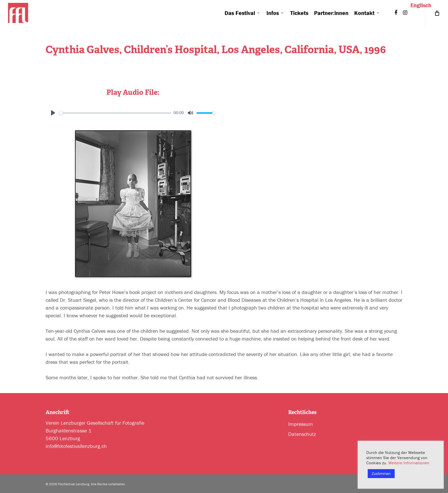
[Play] (53, 113)
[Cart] (437, 13)
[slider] (115, 113)
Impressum (301, 424)
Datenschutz (302, 434)
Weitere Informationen (409, 463)
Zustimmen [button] (381, 473)
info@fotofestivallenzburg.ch (76, 446)
